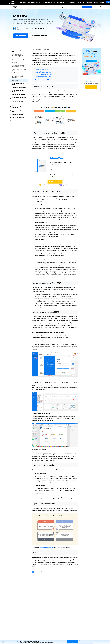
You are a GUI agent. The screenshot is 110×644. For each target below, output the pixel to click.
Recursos (47, 7)
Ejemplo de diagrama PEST (42, 80)
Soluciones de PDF (62, 2)
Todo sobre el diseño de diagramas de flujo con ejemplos (18, 61)
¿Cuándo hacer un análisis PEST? (44, 74)
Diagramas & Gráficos (49, 2)
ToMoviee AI (23, 2)
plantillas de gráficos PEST (46, 548)
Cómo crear (39, 49)
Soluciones (33, 7)
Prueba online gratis (39, 36)
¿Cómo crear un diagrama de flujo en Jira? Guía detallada (19, 76)
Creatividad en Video (34, 2)
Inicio (33, 49)
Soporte (102, 2)
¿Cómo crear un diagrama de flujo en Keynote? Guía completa (19, 71)
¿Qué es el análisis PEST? (42, 69)
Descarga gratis (87, 7)
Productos (24, 7)
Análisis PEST (15, 81)
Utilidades (73, 2)
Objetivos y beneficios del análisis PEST (45, 71)
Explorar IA (82, 2)
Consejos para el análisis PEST (43, 78)
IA (41, 7)
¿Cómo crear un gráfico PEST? (43, 76)
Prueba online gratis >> (86, 642)
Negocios (90, 2)
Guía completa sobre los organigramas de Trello (18, 66)
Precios (96, 7)
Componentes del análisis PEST (43, 73)
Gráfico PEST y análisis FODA (62, 278)
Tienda (96, 2)
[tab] (18, 51)
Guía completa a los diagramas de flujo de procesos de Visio (17, 56)
